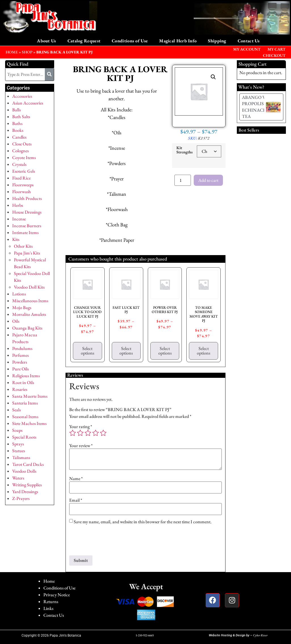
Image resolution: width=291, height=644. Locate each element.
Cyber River (260, 635)
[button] (213, 77)
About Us (46, 41)
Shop (27, 52)
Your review (81, 446)
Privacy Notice (57, 595)
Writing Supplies (27, 485)
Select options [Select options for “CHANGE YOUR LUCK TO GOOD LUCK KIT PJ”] (87, 351)
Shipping (217, 41)
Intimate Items (25, 233)
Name (76, 479)
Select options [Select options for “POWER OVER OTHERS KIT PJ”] (165, 351)
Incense (19, 219)
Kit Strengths (184, 150)
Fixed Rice (21, 178)
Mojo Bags (22, 308)
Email (76, 500)
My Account (247, 49)
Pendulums (22, 348)
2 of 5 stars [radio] (80, 433)
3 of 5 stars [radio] (88, 433)
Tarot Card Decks (28, 464)
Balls (16, 110)
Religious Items (26, 376)
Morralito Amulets (29, 314)
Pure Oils (20, 369)
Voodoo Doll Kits (29, 287)
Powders (20, 362)
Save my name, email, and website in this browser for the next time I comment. (143, 522)
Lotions (19, 294)
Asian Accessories (28, 103)
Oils (16, 321)
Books (18, 130)
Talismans (21, 458)
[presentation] (112, 541)
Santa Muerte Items (30, 396)
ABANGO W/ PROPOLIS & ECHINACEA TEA (255, 107)
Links (48, 608)
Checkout (274, 55)
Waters (18, 478)
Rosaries (20, 389)
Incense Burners (27, 226)
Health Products (27, 198)
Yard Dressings (25, 492)
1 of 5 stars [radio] (73, 433)
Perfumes (20, 355)
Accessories (22, 96)
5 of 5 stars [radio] (103, 433)
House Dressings (27, 212)
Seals (16, 410)
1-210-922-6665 (145, 635)
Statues (19, 451)
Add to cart (208, 180)
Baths (17, 123)
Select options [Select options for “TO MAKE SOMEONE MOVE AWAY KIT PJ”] (204, 351)
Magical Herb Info (178, 41)
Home (49, 581)
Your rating (81, 427)
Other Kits (23, 246)
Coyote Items (24, 158)
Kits (16, 239)
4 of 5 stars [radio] (96, 433)
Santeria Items (25, 403)
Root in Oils (23, 383)
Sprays (18, 444)
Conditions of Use (130, 41)
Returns (51, 602)
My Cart (277, 49)
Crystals (19, 164)
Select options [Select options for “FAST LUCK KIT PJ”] (126, 351)
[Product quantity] (183, 180)
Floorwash (22, 192)
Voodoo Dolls (24, 471)
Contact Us (249, 41)
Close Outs (22, 144)
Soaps (17, 430)
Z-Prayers (21, 498)
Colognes (20, 151)
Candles (19, 137)
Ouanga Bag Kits (27, 328)
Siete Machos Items (29, 423)
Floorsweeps (23, 185)
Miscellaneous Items (30, 301)
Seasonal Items (25, 417)
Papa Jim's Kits (27, 253)
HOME (12, 52)
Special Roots (24, 437)
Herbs (18, 205)
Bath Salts (21, 117)
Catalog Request (84, 41)
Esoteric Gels (24, 171)
